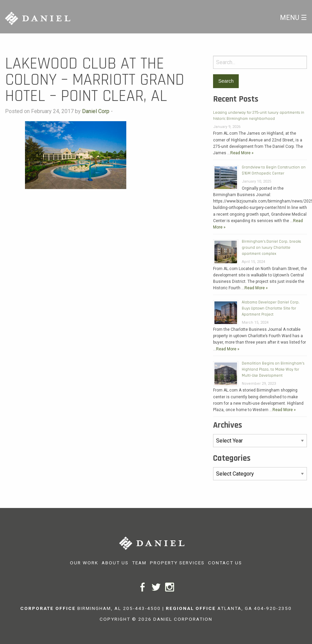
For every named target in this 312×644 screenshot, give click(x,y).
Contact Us (225, 563)
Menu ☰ (293, 18)
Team (139, 563)
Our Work (84, 563)
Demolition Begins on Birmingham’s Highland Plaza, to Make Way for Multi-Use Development (273, 369)
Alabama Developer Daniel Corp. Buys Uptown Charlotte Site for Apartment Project (271, 308)
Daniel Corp (96, 111)
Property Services (177, 563)
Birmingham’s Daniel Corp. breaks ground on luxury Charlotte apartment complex (271, 248)
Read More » (242, 153)
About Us (115, 563)
